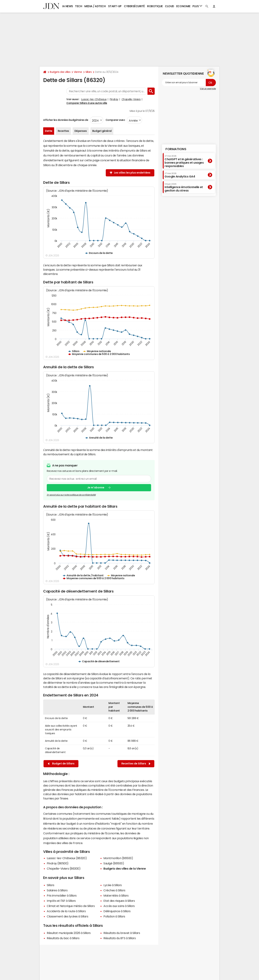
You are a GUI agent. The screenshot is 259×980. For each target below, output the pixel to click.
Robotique (155, 6)
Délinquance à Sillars (117, 911)
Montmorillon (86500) (118, 858)
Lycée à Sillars (113, 885)
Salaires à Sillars (57, 890)
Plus (197, 6)
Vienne (78, 72)
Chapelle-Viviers (131, 99)
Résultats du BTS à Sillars (120, 938)
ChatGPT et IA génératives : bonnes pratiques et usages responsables (184, 161)
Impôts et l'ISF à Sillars (61, 901)
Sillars (89, 72)
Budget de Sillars (61, 764)
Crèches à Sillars (114, 890)
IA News (68, 6)
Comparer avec (115, 120)
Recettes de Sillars (136, 764)
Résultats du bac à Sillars (63, 938)
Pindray (114, 99)
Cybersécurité (134, 6)
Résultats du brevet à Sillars (122, 933)
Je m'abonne (96, 487)
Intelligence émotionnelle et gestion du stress (184, 187)
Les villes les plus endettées (132, 173)
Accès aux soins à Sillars (119, 906)
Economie (183, 6)
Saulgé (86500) (114, 863)
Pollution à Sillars (114, 916)
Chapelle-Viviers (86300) (64, 869)
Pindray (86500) (58, 863)
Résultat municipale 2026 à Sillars (69, 933)
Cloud (170, 6)
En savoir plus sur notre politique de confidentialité (71, 495)
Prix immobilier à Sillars (62, 895)
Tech (79, 6)
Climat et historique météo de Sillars (71, 906)
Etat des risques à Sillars (119, 901)
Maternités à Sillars (116, 895)
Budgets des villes (60, 72)
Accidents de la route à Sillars (66, 911)
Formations (176, 149)
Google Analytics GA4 (180, 175)
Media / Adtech (95, 6)
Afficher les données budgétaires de (66, 120)
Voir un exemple (208, 89)
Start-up (115, 6)
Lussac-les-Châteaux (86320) (67, 858)
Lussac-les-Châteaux (94, 99)
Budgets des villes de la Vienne (125, 869)
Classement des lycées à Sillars (67, 916)
